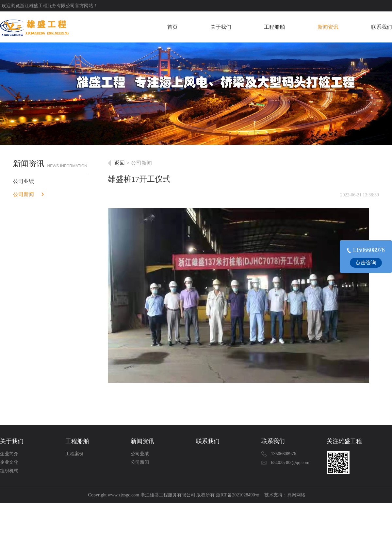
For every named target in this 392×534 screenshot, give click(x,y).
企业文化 (9, 462)
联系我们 (382, 27)
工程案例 (74, 454)
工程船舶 (274, 27)
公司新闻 (24, 194)
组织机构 (9, 471)
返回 (120, 163)
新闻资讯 (328, 27)
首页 (172, 27)
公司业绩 (24, 181)
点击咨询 (366, 263)
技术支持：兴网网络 (285, 495)
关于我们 (221, 27)
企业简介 (9, 454)
